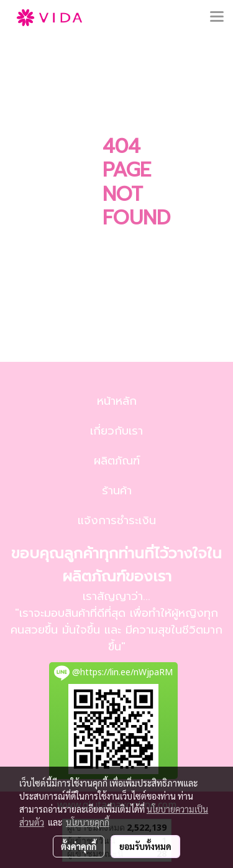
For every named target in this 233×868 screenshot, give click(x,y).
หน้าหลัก (117, 401)
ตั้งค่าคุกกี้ (79, 846)
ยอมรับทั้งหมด (145, 846)
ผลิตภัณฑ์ (117, 461)
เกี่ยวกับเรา (116, 431)
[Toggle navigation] (217, 17)
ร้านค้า (117, 491)
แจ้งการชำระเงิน (117, 520)
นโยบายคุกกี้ (88, 822)
